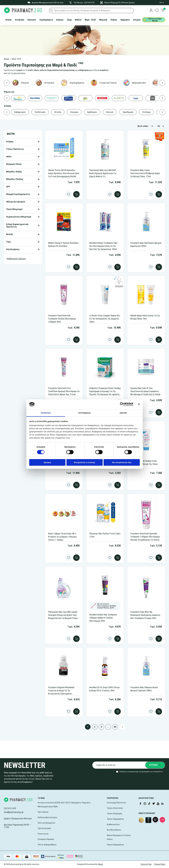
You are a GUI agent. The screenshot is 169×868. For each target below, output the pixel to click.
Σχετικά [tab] (123, 413)
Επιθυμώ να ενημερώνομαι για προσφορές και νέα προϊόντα (141, 772)
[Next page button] (122, 727)
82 (115, 727)
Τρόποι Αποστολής (115, 808)
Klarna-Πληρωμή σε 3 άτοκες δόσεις (119, 837)
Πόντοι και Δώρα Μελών (153, 20)
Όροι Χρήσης (43, 812)
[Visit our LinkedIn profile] (162, 804)
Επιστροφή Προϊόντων (116, 803)
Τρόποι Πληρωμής (115, 814)
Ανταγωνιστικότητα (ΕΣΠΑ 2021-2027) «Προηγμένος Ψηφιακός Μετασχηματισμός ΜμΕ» (64, 805)
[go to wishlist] (157, 11)
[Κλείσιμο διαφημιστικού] (139, 404)
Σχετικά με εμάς (44, 828)
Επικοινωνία (43, 834)
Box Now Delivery (114, 830)
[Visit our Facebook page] (140, 804)
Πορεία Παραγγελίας (115, 845)
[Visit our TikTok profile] (149, 804)
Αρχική (7, 59)
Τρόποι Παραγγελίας (115, 819)
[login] (151, 11)
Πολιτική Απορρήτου (46, 823)
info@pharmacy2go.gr (14, 812)
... (108, 727)
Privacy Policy (160, 864)
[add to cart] (76, 194)
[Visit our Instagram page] (145, 804)
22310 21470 (10, 808)
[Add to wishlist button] (69, 194)
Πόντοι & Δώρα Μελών (47, 845)
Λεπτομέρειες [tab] (84, 413)
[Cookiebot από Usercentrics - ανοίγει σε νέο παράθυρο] (122, 404)
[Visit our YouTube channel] (158, 804)
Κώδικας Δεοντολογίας (47, 817)
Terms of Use (146, 864)
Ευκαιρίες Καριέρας (46, 839)
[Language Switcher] (162, 3)
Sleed (100, 864)
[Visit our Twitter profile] (154, 804)
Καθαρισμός (16, 259)
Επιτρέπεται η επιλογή (85, 462)
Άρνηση (47, 462)
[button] (52, 11)
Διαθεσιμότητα (113, 824)
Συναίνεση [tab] (46, 413)
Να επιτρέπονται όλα (122, 462)
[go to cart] (163, 11)
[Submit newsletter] (155, 765)
